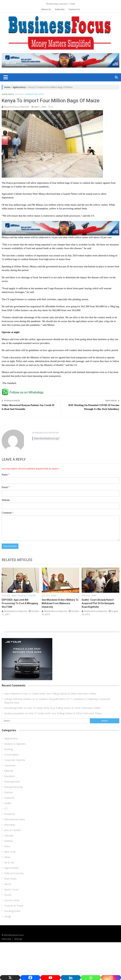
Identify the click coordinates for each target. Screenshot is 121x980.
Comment (8, 513)
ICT (6, 809)
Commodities (12, 755)
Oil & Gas (9, 862)
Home (7, 87)
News (14, 596)
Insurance (10, 814)
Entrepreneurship (14, 787)
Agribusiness (19, 87)
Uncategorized (12, 911)
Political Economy (26, 596)
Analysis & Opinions (15, 744)
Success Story (12, 900)
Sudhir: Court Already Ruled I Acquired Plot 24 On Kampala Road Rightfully (98, 603)
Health (8, 803)
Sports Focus (11, 889)
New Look (10, 852)
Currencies (10, 765)
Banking (9, 749)
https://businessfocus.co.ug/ (46, 438)
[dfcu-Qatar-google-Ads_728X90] (60, 222)
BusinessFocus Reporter (17, 107)
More (7, 846)
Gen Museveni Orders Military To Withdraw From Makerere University (60, 603)
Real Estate (10, 879)
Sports (8, 884)
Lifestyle (9, 835)
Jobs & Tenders (13, 830)
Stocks (8, 895)
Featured (19, 94)
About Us (46, 9)
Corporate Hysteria (15, 760)
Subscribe (6, 939)
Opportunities (12, 868)
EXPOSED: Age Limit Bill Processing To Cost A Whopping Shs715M (20, 603)
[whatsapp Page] (23, 390)
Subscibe (60, 9)
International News (34, 94)
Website (6, 500)
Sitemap (18, 939)
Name (6, 475)
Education (10, 776)
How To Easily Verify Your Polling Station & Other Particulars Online (60, 694)
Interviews (10, 825)
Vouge (8, 916)
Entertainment (12, 782)
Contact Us (74, 9)
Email (6, 487)
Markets (9, 841)
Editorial (9, 771)
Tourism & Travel (14, 906)
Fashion (9, 792)
